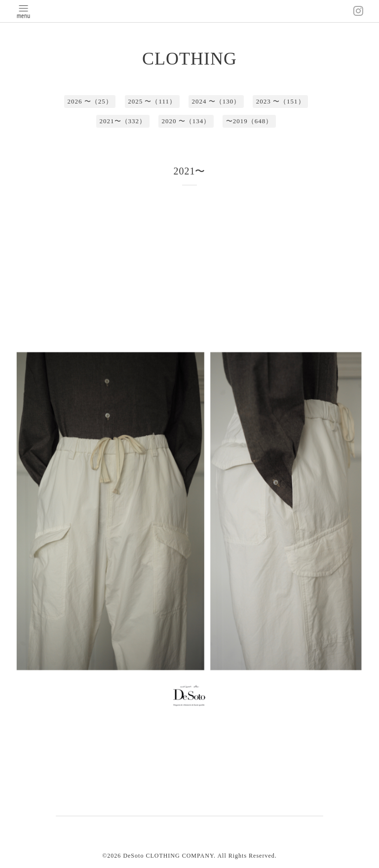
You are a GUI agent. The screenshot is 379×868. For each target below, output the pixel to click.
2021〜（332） (123, 121)
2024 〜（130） (216, 101)
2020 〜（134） (186, 121)
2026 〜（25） (90, 101)
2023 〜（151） (281, 101)
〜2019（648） (249, 121)
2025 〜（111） (152, 101)
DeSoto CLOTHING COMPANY (168, 856)
